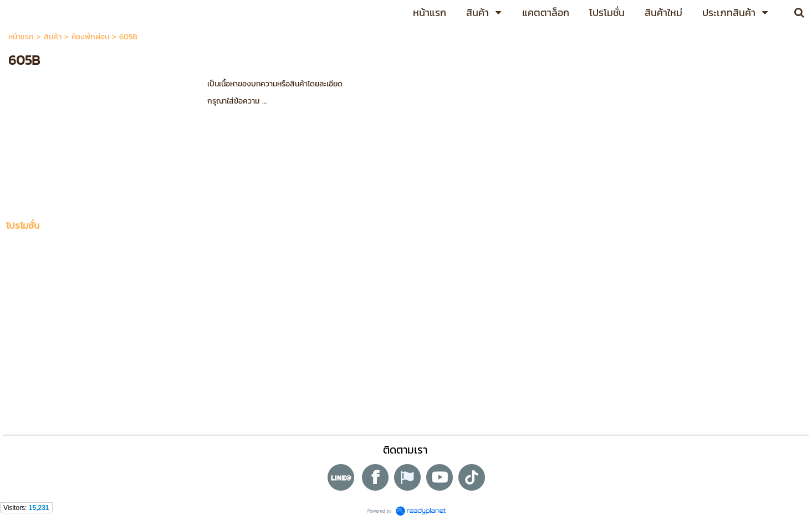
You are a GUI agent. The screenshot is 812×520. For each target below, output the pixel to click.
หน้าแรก (21, 37)
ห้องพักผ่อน (90, 37)
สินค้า (53, 37)
